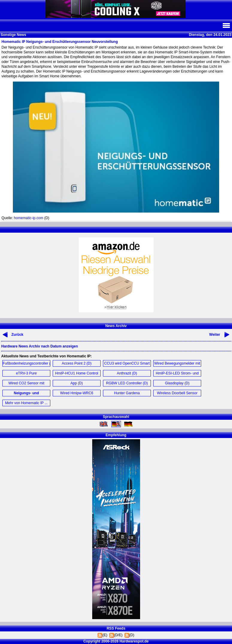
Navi (226, 25)
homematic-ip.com (28, 218)
